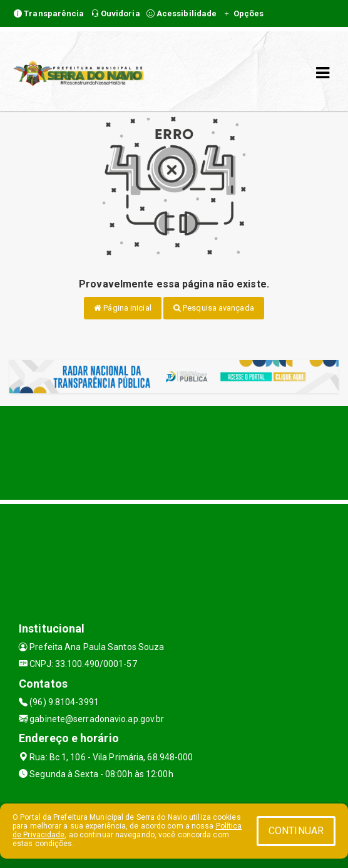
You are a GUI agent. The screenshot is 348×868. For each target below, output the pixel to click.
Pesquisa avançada (214, 308)
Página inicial (123, 308)
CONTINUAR (296, 831)
